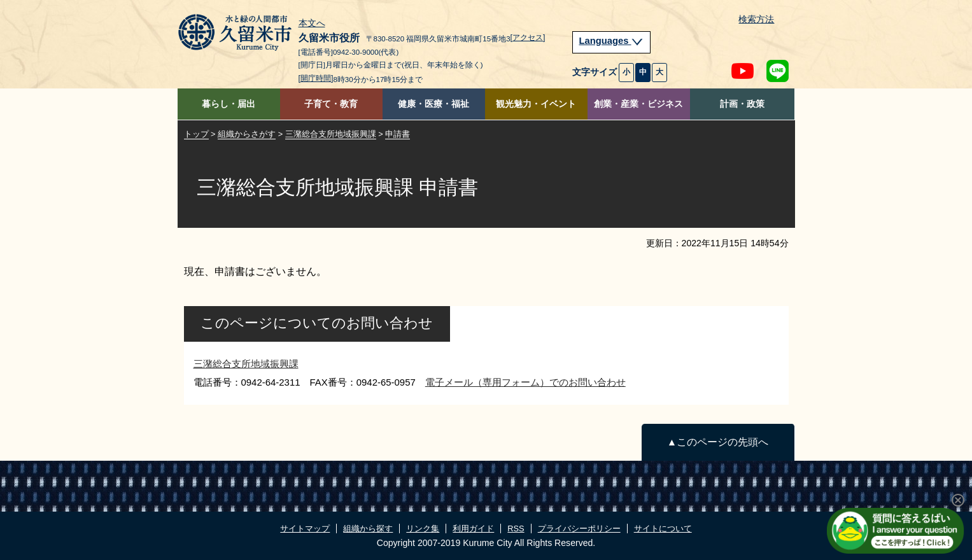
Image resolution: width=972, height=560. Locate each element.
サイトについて (663, 528)
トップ (196, 134)
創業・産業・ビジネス (638, 104)
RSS (516, 528)
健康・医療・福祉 (433, 104)
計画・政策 (742, 104)
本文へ (312, 24)
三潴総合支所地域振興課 (331, 134)
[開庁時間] (316, 78)
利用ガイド (473, 528)
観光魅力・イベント (536, 104)
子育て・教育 (331, 104)
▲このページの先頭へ (718, 442)
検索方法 (756, 19)
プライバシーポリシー (579, 528)
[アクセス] (528, 38)
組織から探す (368, 528)
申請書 (398, 134)
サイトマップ (305, 528)
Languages (612, 41)
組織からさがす (247, 134)
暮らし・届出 (229, 104)
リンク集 (423, 528)
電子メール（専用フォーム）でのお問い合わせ (525, 382)
